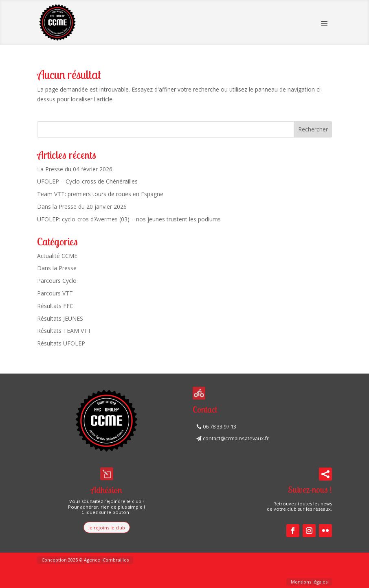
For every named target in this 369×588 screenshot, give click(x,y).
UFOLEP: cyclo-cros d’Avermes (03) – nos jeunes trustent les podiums (129, 219)
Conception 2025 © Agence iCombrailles (85, 560)
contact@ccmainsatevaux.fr (236, 438)
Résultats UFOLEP (61, 343)
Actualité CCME (57, 256)
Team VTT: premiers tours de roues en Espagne (100, 194)
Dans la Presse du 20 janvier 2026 (82, 207)
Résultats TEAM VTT (64, 331)
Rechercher (313, 129)
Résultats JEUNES (60, 318)
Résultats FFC (55, 306)
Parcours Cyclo (57, 281)
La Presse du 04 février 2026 (75, 169)
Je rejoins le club (107, 528)
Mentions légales (309, 582)
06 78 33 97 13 (220, 427)
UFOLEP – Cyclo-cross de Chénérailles (87, 181)
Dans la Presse (57, 268)
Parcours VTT (55, 293)
